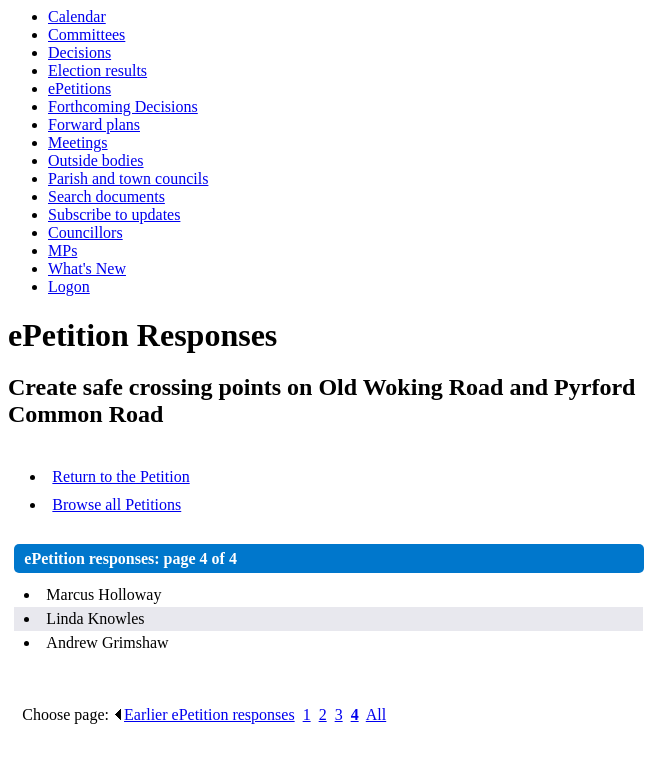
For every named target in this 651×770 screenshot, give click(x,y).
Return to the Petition (120, 476)
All (376, 714)
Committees (86, 34)
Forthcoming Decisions (123, 106)
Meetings (78, 142)
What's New (87, 268)
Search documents (106, 196)
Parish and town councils (128, 178)
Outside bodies (96, 160)
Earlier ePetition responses (204, 714)
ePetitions (79, 88)
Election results (97, 70)
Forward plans (94, 124)
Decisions (79, 52)
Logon (69, 286)
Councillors (85, 232)
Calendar (77, 16)
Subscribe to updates (114, 214)
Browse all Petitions (116, 504)
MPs (62, 250)
